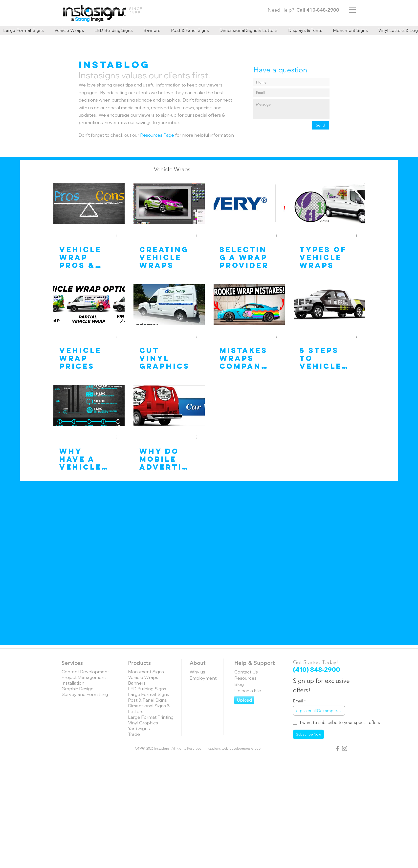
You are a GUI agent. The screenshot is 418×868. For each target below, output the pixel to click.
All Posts (104, 169)
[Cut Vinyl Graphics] (169, 305)
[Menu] (352, 10)
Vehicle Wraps (172, 169)
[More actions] (118, 235)
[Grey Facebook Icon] (337, 748)
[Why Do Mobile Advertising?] (169, 405)
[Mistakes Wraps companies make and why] (249, 305)
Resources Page (157, 135)
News (207, 169)
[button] (319, 170)
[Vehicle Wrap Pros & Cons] (89, 204)
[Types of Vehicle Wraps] (329, 204)
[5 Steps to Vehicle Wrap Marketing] (329, 305)
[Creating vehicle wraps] (169, 204)
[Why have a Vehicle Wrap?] (89, 405)
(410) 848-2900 (317, 669)
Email (299, 701)
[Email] (318, 711)
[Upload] (244, 700)
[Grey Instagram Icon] (345, 748)
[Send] (320, 125)
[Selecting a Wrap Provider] (249, 204)
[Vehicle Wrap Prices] (89, 305)
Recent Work (241, 169)
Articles (134, 169)
